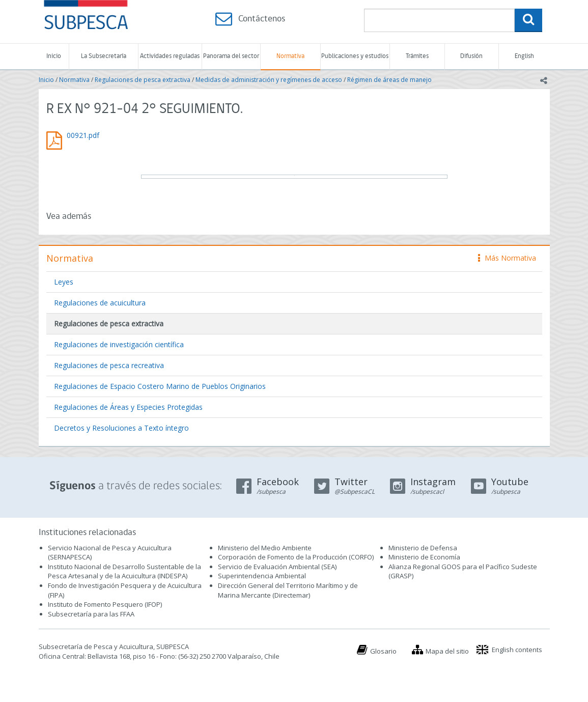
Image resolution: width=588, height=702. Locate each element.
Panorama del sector (231, 56)
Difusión (471, 56)
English (524, 56)
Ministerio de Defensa (423, 548)
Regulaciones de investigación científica (119, 344)
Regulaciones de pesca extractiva (143, 80)
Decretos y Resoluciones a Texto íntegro (121, 428)
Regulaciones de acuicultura (100, 303)
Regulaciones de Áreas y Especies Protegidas (128, 407)
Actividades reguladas (170, 56)
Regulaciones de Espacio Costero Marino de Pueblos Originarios (160, 386)
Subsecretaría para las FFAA (91, 614)
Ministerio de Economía (424, 557)
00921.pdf (83, 135)
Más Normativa (507, 258)
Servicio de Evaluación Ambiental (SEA (276, 567)
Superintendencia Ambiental (262, 576)
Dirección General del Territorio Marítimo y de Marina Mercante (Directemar (288, 590)
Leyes (64, 282)
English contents (517, 650)
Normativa (290, 56)
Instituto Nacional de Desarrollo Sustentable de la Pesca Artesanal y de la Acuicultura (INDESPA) (124, 571)
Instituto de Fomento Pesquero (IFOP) (105, 604)
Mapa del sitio (447, 651)
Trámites (417, 56)
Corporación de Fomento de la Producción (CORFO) (296, 557)
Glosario (383, 651)
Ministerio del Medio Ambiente (265, 548)
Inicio (54, 56)
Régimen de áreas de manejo (389, 80)
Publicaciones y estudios (355, 56)
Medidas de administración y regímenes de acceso (269, 80)
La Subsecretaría (104, 56)
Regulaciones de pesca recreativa (109, 365)
